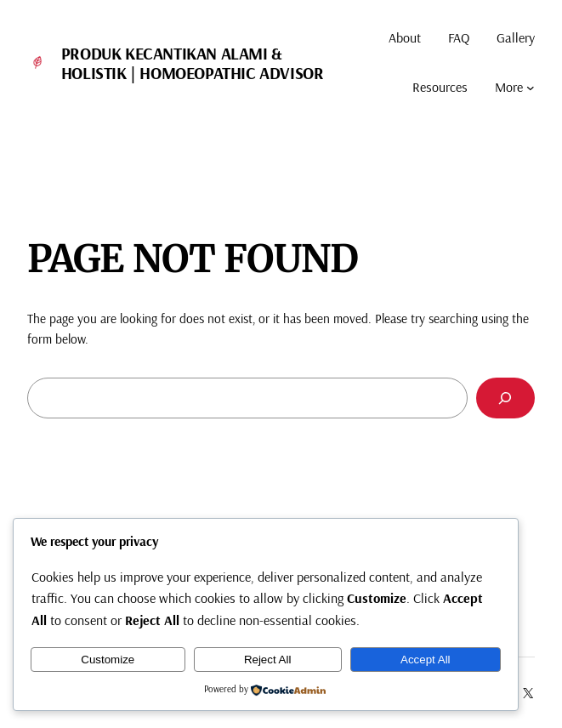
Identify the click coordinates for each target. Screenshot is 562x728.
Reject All (268, 660)
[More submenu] (531, 88)
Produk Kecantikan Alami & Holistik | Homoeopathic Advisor (193, 63)
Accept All (426, 660)
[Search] (505, 398)
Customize (108, 660)
